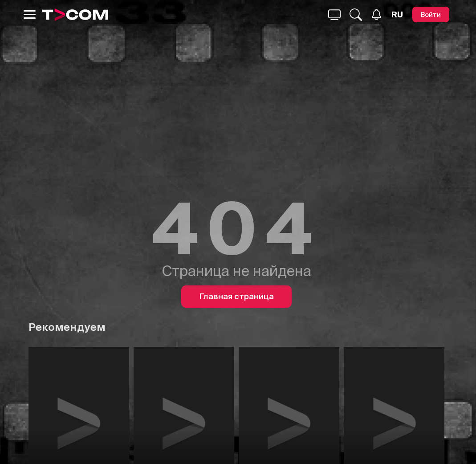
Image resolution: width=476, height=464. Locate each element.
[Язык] (397, 15)
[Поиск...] (334, 15)
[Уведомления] (376, 14)
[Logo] (75, 15)
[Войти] (431, 14)
